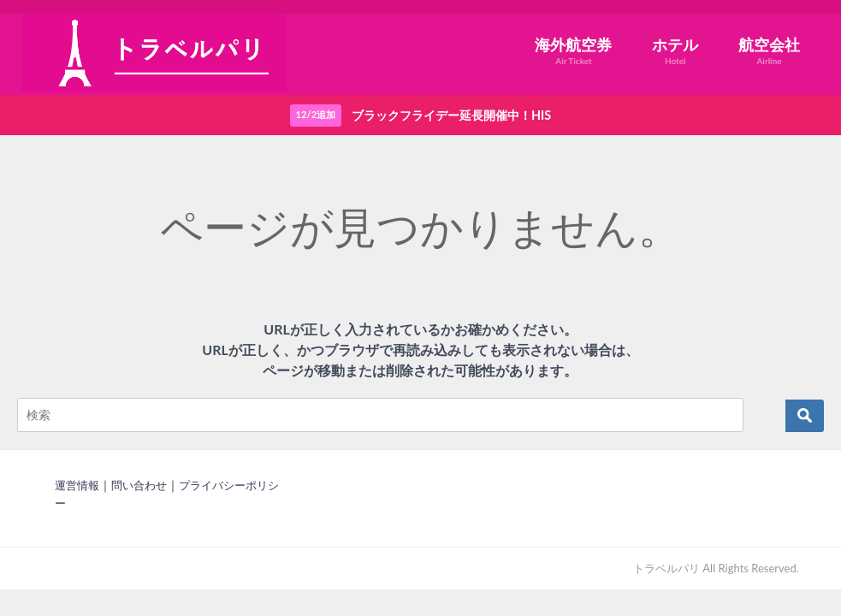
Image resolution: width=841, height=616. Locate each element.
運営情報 (77, 485)
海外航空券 (573, 51)
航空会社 (769, 51)
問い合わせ (139, 485)
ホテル (675, 51)
